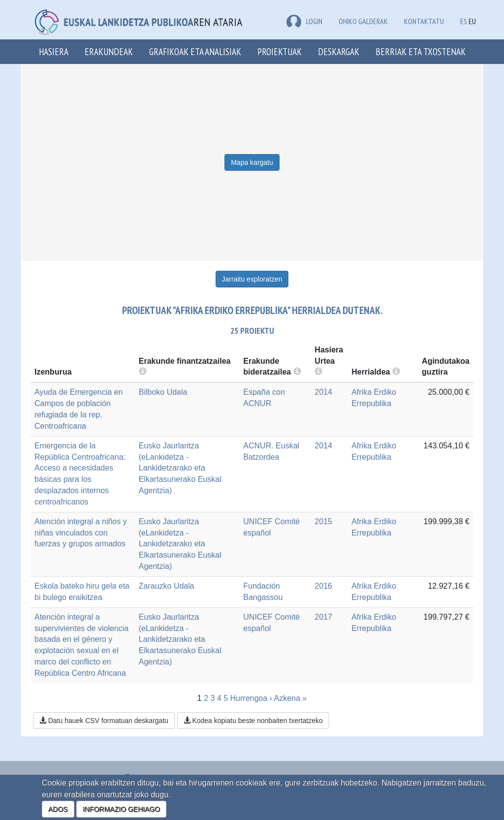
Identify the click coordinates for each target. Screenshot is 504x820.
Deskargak (339, 51)
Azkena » (291, 698)
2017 (323, 617)
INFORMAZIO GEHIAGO (121, 809)
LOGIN (304, 21)
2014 (323, 392)
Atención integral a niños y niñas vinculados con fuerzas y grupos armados (81, 533)
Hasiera (54, 51)
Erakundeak (109, 51)
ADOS (58, 809)
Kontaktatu (424, 21)
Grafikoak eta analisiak (195, 51)
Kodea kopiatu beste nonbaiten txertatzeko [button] (253, 721)
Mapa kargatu (252, 162)
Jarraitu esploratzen (252, 279)
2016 (323, 586)
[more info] (318, 372)
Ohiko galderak (363, 21)
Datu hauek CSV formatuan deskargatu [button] (104, 721)
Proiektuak (280, 51)
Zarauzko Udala (167, 586)
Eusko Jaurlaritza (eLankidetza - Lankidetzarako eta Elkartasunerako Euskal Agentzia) (180, 468)
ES (464, 21)
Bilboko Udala (163, 392)
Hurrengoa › (251, 698)
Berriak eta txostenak (421, 51)
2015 (323, 521)
